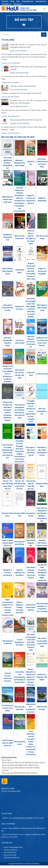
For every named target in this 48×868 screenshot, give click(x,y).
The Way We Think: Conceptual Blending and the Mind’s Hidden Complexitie (42, 573)
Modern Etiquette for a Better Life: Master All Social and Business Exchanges (31, 677)
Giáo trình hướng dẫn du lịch (42, 411)
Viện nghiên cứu (6, 4)
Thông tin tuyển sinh (10, 850)
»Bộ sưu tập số (6, 760)
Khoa (18, 1)
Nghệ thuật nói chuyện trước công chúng (8, 199)
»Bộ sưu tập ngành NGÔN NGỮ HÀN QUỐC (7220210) (19, 773)
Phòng (12, 1)
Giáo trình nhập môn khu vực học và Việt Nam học (31, 342)
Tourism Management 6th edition (20, 642)
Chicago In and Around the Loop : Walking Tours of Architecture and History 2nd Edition (8, 374)
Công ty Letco (18, 4)
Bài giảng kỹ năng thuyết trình (8, 237)
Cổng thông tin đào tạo (12, 858)
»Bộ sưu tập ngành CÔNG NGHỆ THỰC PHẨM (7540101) (20, 765)
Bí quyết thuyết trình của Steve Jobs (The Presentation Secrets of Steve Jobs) (31, 271)
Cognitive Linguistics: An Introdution (20, 573)
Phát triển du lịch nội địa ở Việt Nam (31, 607)
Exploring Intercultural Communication (42, 543)
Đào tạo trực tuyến (10, 855)
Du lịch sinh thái (42, 374)
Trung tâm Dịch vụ (41, 1)
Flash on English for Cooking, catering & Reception (20, 607)
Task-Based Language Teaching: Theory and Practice (31, 573)
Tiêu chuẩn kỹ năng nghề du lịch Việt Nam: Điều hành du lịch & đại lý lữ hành (31, 642)
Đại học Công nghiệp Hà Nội (13, 847)
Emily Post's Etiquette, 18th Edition (42, 677)
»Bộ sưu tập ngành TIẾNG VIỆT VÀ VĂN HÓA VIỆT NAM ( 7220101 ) (23, 763)
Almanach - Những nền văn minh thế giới (20, 163)
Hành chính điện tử (10, 852)
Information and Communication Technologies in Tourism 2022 (20, 677)
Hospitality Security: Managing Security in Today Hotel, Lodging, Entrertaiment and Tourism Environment (20, 451)
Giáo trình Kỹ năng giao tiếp (31, 543)
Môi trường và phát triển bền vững (42, 308)
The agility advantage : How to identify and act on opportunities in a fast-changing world (31, 411)
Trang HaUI (5, 1)
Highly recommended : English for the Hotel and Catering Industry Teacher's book (8, 607)
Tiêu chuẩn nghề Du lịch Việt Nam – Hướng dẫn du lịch (8, 163)
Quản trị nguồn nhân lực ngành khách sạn (8, 543)
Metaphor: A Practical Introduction (8, 573)
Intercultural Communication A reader (8, 308)
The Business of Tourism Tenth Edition (8, 708)
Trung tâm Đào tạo (28, 1)
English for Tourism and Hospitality (42, 271)
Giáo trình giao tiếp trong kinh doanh (8, 271)
